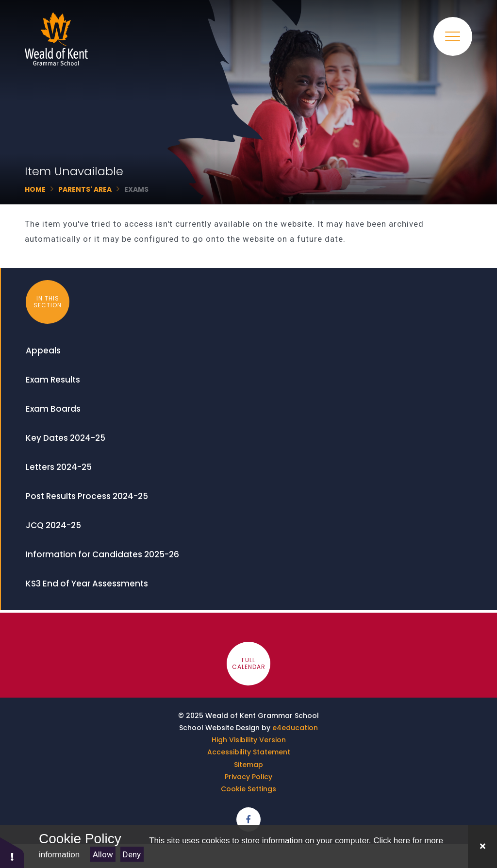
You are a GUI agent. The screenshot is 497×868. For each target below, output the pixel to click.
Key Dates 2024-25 (66, 438)
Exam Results (53, 380)
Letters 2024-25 (59, 467)
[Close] (482, 846)
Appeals (43, 351)
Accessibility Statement (249, 752)
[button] (12, 852)
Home (35, 189)
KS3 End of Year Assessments (87, 584)
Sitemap (248, 765)
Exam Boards (53, 409)
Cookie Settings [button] (248, 789)
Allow (103, 854)
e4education (295, 728)
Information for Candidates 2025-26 (102, 554)
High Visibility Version (249, 740)
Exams (136, 189)
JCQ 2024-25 (53, 525)
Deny (132, 854)
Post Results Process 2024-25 (87, 496)
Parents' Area (85, 189)
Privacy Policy (248, 777)
